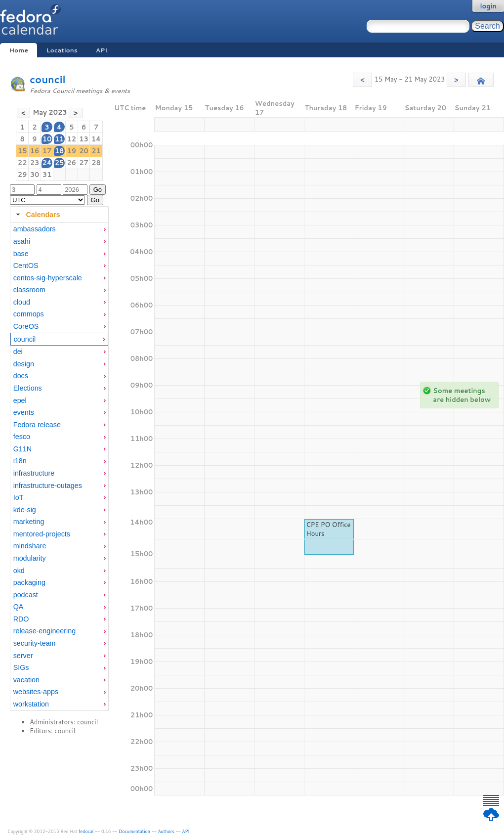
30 (35, 175)
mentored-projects (42, 534)
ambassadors (35, 229)
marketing (29, 522)
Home (18, 50)
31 (47, 175)
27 (84, 163)
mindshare (30, 546)
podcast (26, 595)
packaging (29, 582)
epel (20, 400)
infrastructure (34, 473)
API (102, 50)
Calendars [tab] (37, 215)
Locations (62, 50)
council (48, 79)
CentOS (26, 265)
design (24, 364)
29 (22, 175)
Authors (166, 831)
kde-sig (25, 510)
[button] (362, 80)
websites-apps (36, 692)
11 (60, 139)
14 (96, 139)
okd (19, 571)
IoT (19, 497)
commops (29, 314)
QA (19, 607)
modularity (30, 558)
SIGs (21, 667)
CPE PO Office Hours (329, 529)
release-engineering (44, 631)
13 (84, 139)
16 (35, 151)
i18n (20, 461)
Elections (28, 388)
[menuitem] (59, 229)
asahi (22, 241)
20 (84, 151)
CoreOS (26, 326)
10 (47, 139)
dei (18, 352)
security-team (35, 643)
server (23, 656)
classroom (29, 290)
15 (22, 151)
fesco (22, 437)
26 (71, 163)
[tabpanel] (59, 467)
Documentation (134, 831)
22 (22, 163)
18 (60, 151)
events (24, 412)
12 (71, 139)
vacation (26, 680)
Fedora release (37, 425)
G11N (22, 449)
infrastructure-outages (48, 486)
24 (47, 163)
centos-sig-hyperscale (48, 278)
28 (96, 163)
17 (47, 151)
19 (71, 151)
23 (35, 163)
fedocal (86, 831)
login (488, 6)
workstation (31, 704)
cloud (22, 302)
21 (96, 151)
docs (21, 376)
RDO (21, 619)
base (21, 254)
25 (60, 163)
